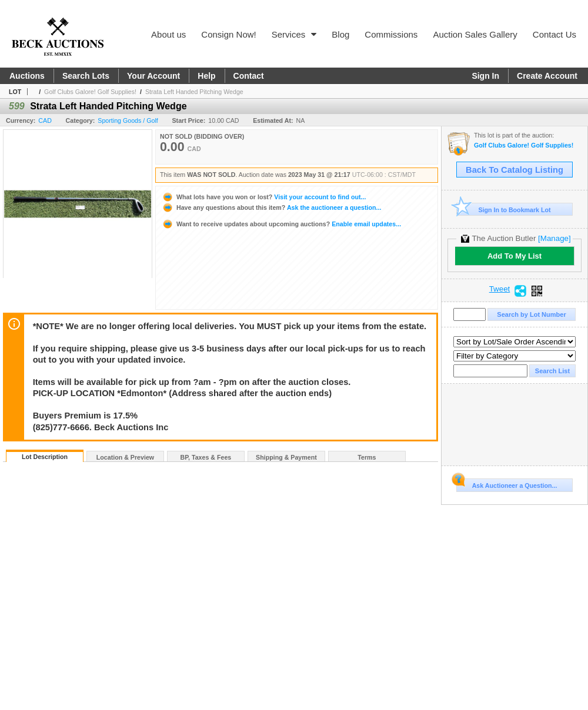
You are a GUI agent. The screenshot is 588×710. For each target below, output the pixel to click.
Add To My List (514, 256)
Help (206, 76)
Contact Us (554, 34)
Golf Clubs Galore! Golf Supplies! (90, 92)
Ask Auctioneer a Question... (507, 484)
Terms (367, 457)
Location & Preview (125, 457)
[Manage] (554, 238)
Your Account (153, 76)
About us (168, 34)
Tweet (500, 289)
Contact (249, 76)
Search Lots (86, 76)
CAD (45, 120)
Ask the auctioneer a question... (271, 207)
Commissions (391, 34)
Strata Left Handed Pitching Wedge (194, 92)
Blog (340, 34)
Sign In (485, 76)
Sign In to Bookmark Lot (504, 210)
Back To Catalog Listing (514, 170)
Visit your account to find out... (264, 197)
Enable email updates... (281, 224)
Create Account (547, 76)
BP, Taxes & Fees (206, 457)
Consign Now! (228, 34)
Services (294, 34)
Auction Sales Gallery (475, 34)
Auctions (27, 76)
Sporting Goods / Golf (128, 120)
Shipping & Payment (286, 457)
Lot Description (45, 457)
